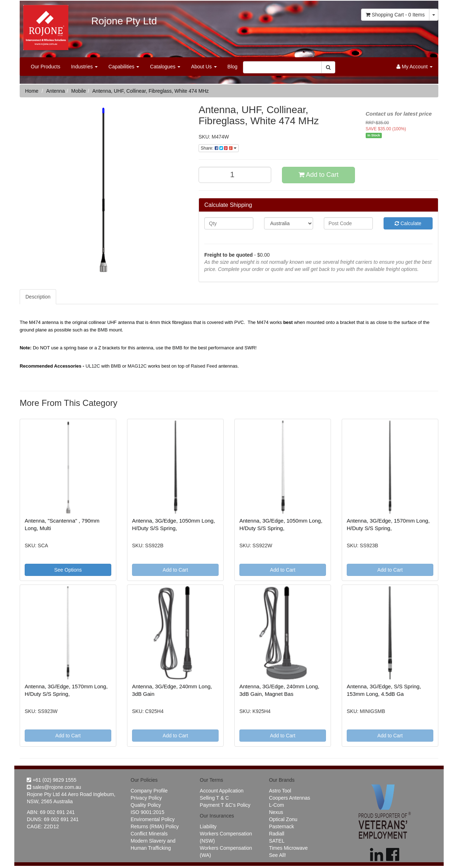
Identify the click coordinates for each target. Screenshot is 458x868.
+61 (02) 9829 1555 (52, 780)
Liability (208, 826)
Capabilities (124, 67)
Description (38, 297)
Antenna (55, 91)
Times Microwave (288, 848)
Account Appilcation (221, 791)
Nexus (276, 812)
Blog (233, 67)
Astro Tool (280, 791)
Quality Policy (146, 805)
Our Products (45, 67)
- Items (395, 15)
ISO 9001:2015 (147, 812)
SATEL (277, 841)
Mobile (79, 91)
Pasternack (282, 826)
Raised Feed (204, 366)
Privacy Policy (146, 798)
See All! (277, 855)
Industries (84, 67)
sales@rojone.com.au (54, 787)
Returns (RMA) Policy (155, 826)
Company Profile (149, 791)
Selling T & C (214, 798)
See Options (68, 570)
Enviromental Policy (153, 819)
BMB (103, 330)
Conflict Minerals (149, 834)
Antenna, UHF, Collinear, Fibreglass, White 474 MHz (150, 91)
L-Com (277, 805)
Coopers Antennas (290, 798)
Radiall (277, 834)
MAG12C (137, 366)
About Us (204, 67)
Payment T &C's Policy (225, 805)
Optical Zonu (283, 819)
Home (32, 91)
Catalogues (165, 67)
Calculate (408, 223)
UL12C (93, 366)
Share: (219, 148)
